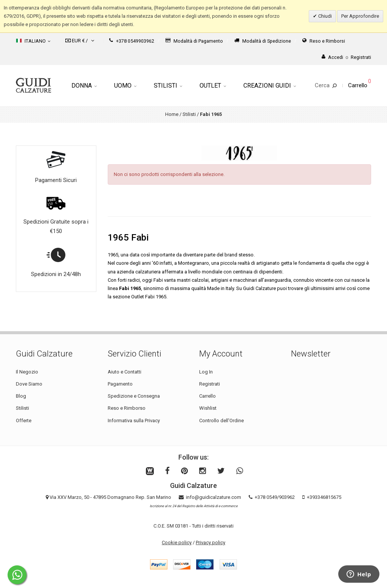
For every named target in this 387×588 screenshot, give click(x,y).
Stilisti (168, 86)
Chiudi (324, 16)
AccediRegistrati (346, 57)
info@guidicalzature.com (214, 497)
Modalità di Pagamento (194, 41)
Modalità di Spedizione (263, 41)
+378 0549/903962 (275, 497)
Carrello (207, 396)
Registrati (210, 384)
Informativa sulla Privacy (134, 421)
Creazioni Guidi (270, 86)
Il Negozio (27, 372)
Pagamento (120, 384)
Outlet (213, 86)
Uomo (125, 86)
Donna (84, 86)
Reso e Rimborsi (324, 41)
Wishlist (208, 408)
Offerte (24, 421)
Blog (21, 396)
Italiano (33, 41)
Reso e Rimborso (127, 408)
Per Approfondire (360, 16)
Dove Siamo (29, 384)
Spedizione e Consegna (134, 396)
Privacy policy (211, 542)
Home (172, 114)
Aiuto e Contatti (125, 372)
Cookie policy (177, 542)
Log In (206, 372)
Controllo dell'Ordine (221, 421)
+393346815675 (324, 497)
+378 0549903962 (132, 41)
